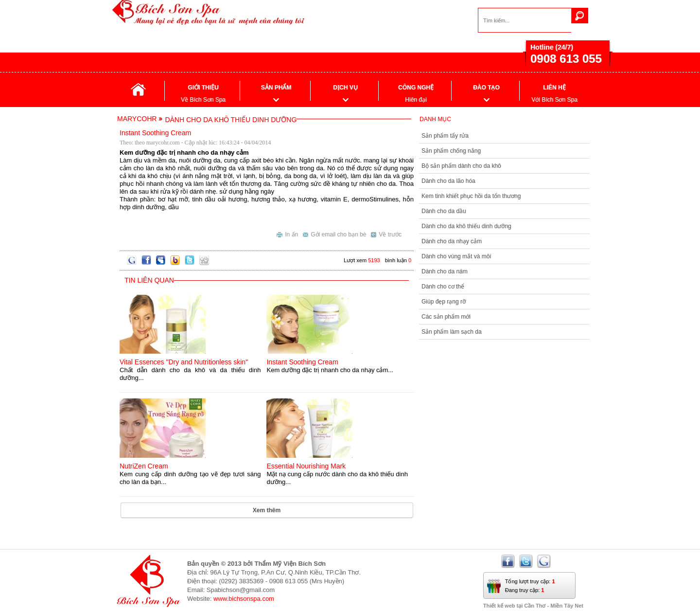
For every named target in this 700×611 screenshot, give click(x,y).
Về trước (386, 233)
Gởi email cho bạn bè (334, 233)
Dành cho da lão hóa (448, 181)
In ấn (287, 233)
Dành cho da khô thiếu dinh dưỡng (466, 226)
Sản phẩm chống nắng (451, 151)
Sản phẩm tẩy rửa (445, 136)
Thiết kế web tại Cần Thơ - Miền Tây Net (533, 606)
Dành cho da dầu (444, 211)
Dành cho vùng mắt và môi (456, 256)
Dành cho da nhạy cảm (452, 241)
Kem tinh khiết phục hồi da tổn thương (471, 196)
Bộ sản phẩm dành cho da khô (461, 166)
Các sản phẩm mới (446, 317)
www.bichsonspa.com (244, 599)
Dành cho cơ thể (443, 287)
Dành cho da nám (445, 271)
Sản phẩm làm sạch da (452, 332)
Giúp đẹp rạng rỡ (444, 302)
